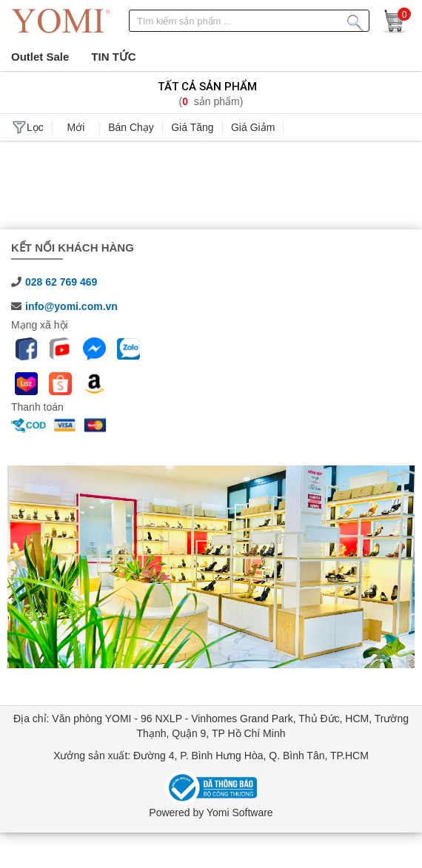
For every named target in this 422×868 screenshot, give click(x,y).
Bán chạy (131, 127)
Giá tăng (192, 127)
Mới (76, 127)
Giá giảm (253, 127)
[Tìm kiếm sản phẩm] (355, 20)
